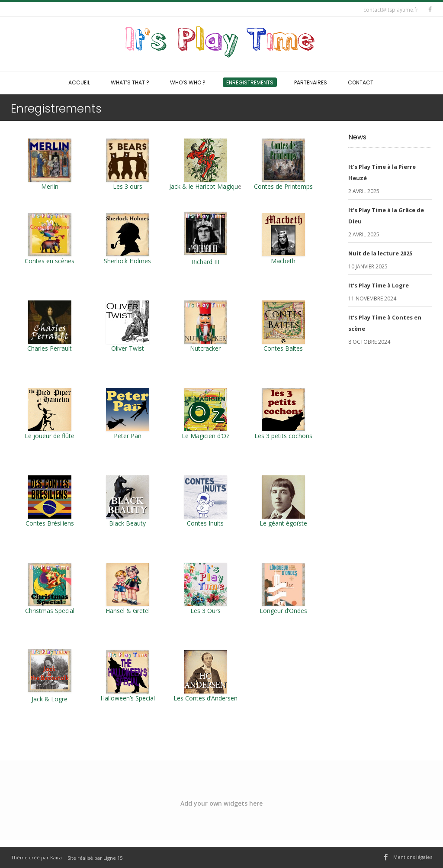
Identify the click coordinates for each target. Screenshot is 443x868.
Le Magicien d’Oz (205, 436)
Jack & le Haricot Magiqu (204, 186)
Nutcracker (205, 348)
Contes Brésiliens (50, 523)
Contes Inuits (205, 523)
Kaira (56, 857)
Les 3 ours (128, 165)
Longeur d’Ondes (283, 611)
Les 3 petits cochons (283, 436)
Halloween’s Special (128, 698)
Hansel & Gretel (128, 611)
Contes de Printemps (283, 165)
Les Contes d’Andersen (205, 698)
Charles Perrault (50, 348)
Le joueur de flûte (50, 436)
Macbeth (283, 261)
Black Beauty (127, 523)
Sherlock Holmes (127, 261)
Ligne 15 (113, 858)
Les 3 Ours (205, 611)
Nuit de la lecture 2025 (380, 253)
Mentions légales (413, 857)
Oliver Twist (128, 348)
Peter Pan (128, 436)
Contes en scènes (50, 261)
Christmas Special (50, 611)
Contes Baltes (283, 348)
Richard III (205, 262)
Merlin (50, 186)
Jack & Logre (50, 699)
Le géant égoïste (283, 523)
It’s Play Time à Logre (379, 285)
